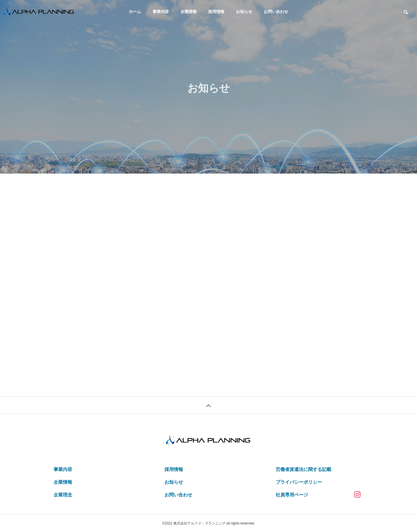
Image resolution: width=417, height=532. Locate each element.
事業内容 (161, 12)
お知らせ (244, 12)
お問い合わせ (276, 12)
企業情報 (189, 12)
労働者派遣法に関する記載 (303, 469)
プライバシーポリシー (299, 482)
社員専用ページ (292, 495)
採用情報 (216, 12)
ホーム (135, 12)
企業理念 (63, 495)
